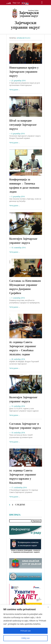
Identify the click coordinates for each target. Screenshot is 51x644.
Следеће (20, 505)
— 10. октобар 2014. (17, 433)
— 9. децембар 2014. (17, 134)
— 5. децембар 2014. (17, 197)
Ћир (14, 3)
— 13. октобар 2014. (17, 406)
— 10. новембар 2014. (18, 248)
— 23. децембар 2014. (18, 81)
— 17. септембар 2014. (18, 488)
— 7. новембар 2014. (17, 298)
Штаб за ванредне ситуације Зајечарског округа (23, 125)
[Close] (48, 607)
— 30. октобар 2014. (17, 359)
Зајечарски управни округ (25, 25)
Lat (19, 3)
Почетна (13, 38)
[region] (26, 624)
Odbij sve (25, 638)
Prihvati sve (26, 631)
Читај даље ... (15, 90)
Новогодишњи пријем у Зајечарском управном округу (24, 72)
